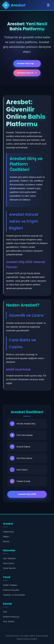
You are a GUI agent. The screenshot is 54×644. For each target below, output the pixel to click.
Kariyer (6, 541)
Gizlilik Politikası (10, 585)
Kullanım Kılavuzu (11, 617)
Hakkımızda (8, 532)
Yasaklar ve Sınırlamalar (14, 595)
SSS (5, 612)
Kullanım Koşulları (11, 590)
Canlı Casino (9, 563)
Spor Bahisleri (9, 558)
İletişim (6, 537)
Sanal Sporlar (9, 568)
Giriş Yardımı (9, 621)
